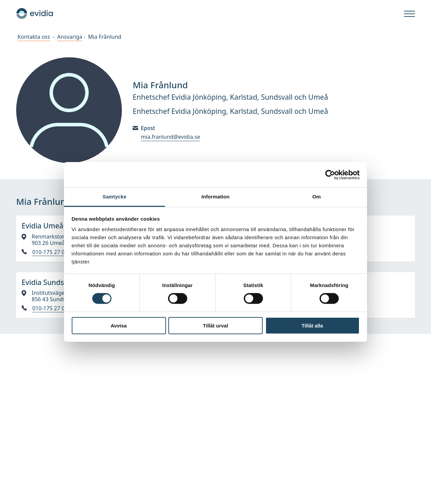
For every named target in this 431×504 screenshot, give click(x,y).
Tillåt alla (312, 326)
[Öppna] (409, 14)
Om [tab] (316, 197)
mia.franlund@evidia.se (170, 137)
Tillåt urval (216, 326)
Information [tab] (215, 197)
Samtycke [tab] (115, 197)
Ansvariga (70, 37)
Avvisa (119, 326)
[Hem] (35, 13)
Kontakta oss (34, 37)
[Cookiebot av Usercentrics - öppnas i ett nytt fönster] (330, 175)
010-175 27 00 (50, 252)
